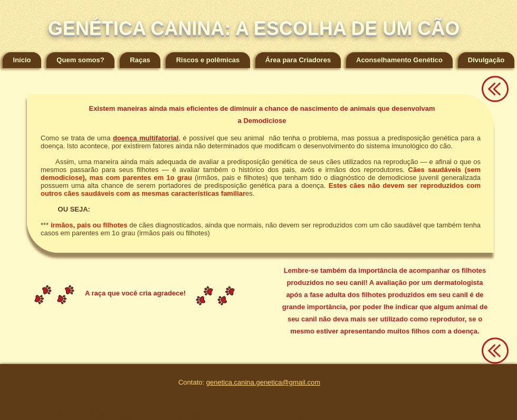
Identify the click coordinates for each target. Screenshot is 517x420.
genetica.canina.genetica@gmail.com (263, 382)
